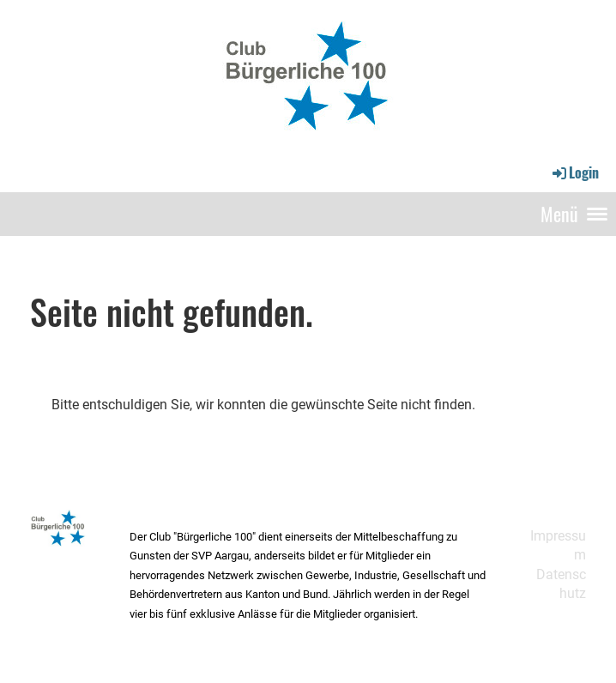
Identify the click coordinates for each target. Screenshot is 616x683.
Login (574, 172)
